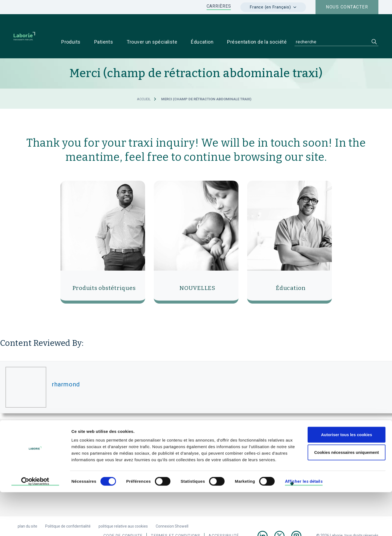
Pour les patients (319, 446)
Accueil (144, 89)
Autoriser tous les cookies (347, 478)
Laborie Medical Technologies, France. (152, 434)
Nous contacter (347, 7)
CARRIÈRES (219, 6)
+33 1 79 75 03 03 (120, 456)
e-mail (155, 456)
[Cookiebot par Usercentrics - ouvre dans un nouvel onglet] (35, 525)
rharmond (66, 374)
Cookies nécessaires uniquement (347, 496)
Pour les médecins (282, 446)
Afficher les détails (304, 525)
